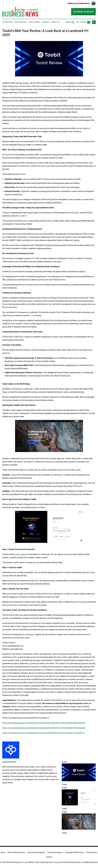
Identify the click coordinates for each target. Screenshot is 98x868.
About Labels (34, 22)
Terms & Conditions (55, 852)
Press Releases (21, 22)
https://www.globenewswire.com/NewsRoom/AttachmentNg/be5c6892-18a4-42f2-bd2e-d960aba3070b (44, 723)
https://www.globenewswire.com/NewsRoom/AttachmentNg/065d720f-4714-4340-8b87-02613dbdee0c (44, 728)
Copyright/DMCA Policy (74, 852)
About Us (56, 22)
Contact (46, 22)
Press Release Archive (16, 852)
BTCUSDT (76, 213)
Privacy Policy (92, 852)
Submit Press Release (36, 852)
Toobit (48, 166)
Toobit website (21, 554)
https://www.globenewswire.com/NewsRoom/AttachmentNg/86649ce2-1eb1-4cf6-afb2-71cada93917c (43, 733)
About (3, 852)
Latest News (7, 22)
